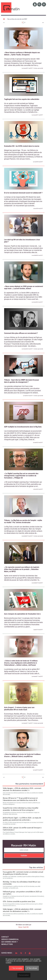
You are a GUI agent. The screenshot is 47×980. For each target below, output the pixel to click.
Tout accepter (16, 968)
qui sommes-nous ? (9, 942)
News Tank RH (23, 927)
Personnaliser (24, 975)
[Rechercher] (39, 4)
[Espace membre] (35, 4)
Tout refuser (32, 968)
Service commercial (10, 939)
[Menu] (44, 4)
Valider (24, 855)
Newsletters (7, 944)
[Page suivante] (43, 23)
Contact (5, 937)
